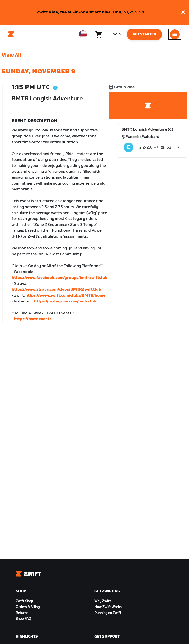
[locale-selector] (83, 34)
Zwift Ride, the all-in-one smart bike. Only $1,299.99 (91, 12)
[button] (183, 12)
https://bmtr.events (33, 319)
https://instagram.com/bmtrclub (65, 301)
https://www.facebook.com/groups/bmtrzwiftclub (59, 278)
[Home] (11, 34)
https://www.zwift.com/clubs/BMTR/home (65, 295)
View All (11, 55)
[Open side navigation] (175, 34)
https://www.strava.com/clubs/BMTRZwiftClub (56, 290)
